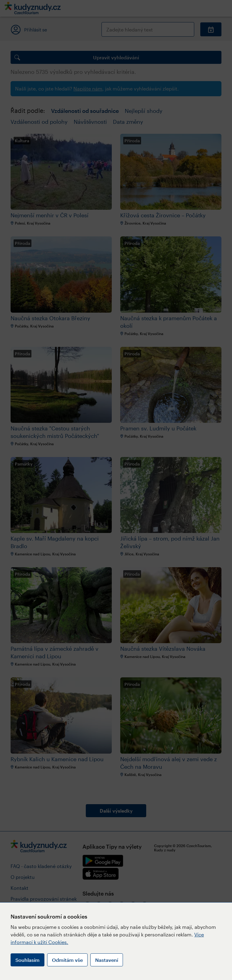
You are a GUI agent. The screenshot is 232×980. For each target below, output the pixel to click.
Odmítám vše (67, 960)
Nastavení (107, 960)
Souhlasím (27, 960)
